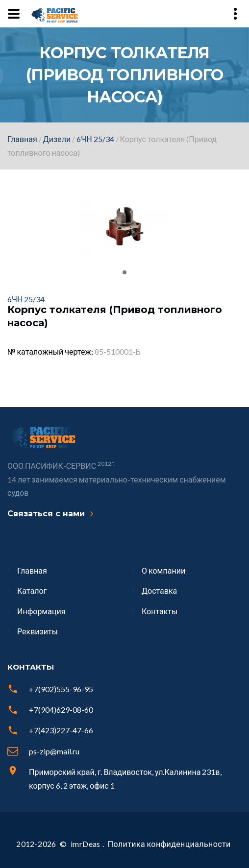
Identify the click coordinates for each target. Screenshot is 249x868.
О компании (163, 570)
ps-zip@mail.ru (54, 751)
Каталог (32, 591)
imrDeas (86, 844)
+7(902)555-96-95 (61, 689)
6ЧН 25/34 (95, 139)
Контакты (160, 611)
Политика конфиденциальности (169, 844)
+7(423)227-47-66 (61, 730)
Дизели (57, 139)
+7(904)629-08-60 (61, 710)
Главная (22, 139)
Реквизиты (37, 631)
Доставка (159, 591)
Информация (41, 611)
